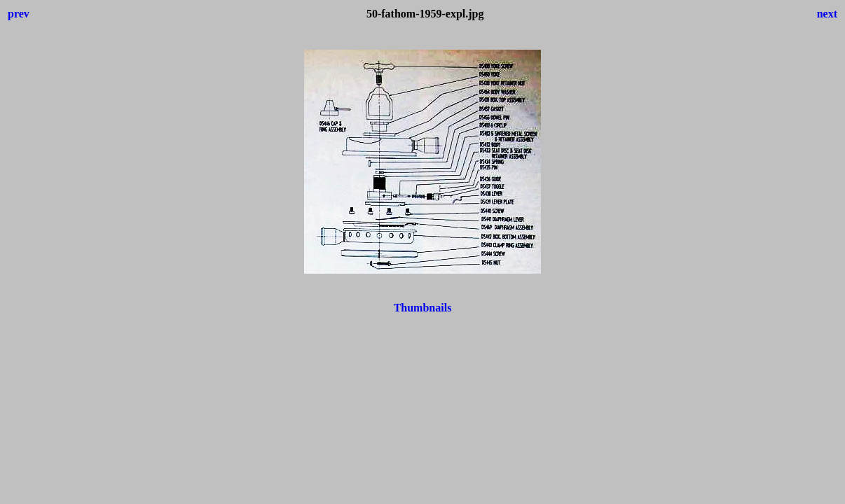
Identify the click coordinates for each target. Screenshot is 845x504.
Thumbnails (423, 308)
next (827, 14)
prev (19, 14)
